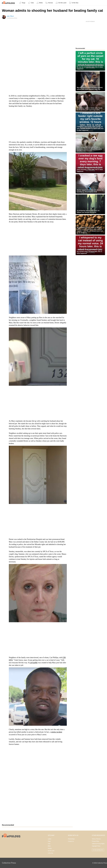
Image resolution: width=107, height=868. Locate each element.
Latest (49, 839)
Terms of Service (96, 839)
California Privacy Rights (98, 844)
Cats (31, 3)
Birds (40, 3)
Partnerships (71, 839)
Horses (49, 3)
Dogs (22, 3)
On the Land (61, 3)
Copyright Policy (96, 846)
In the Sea (74, 3)
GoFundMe (33, 663)
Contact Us (71, 841)
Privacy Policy (96, 841)
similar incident (57, 732)
